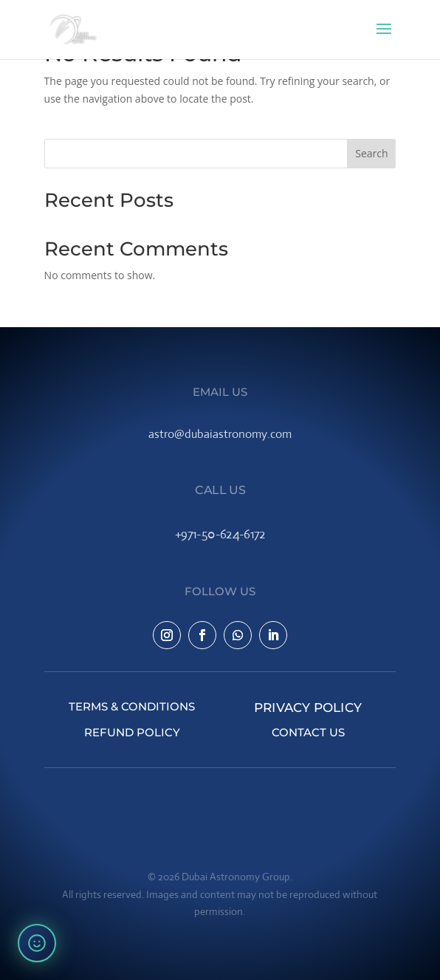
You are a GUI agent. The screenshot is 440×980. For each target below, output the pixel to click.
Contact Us (308, 732)
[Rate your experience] (37, 943)
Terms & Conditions (132, 706)
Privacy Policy (308, 706)
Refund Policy (132, 732)
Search (371, 153)
